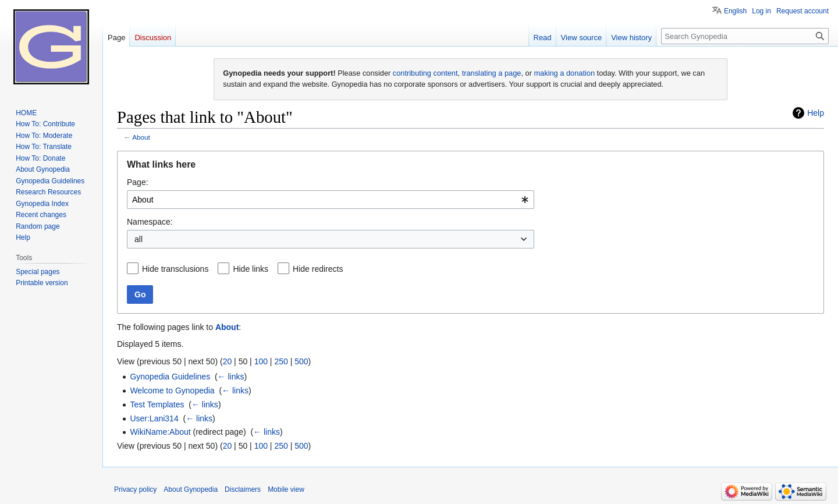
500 (301, 361)
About (141, 137)
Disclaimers (243, 489)
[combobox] (331, 200)
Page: (138, 182)
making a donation (564, 73)
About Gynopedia (191, 489)
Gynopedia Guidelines (170, 377)
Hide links (251, 269)
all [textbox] (139, 239)
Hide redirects (318, 269)
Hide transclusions (175, 269)
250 (281, 361)
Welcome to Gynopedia (172, 391)
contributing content (425, 73)
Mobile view (286, 489)
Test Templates (157, 404)
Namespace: (150, 222)
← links (231, 377)
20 (228, 361)
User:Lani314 (154, 418)
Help (816, 113)
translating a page (492, 73)
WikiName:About (160, 432)
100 (261, 361)
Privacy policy (135, 489)
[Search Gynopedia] (745, 36)
